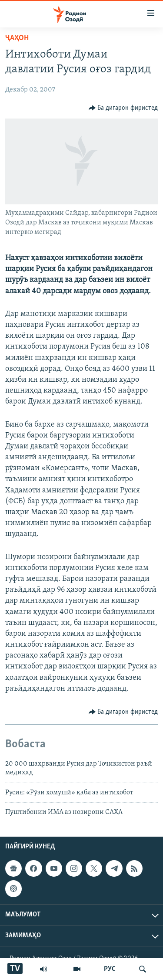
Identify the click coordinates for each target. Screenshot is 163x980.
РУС (110, 969)
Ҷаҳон (17, 38)
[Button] (123, 108)
